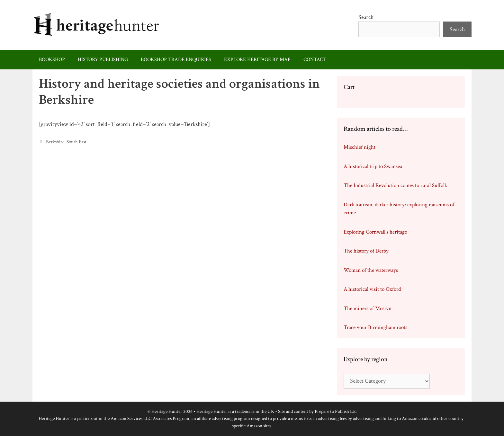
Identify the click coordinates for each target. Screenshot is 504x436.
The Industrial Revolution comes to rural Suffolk (395, 185)
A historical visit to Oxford (372, 289)
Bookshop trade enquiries (176, 60)
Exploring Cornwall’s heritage (375, 232)
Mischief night (360, 147)
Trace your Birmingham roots (375, 327)
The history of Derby (366, 251)
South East (76, 142)
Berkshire (55, 142)
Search (366, 17)
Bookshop (52, 60)
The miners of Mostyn (368, 308)
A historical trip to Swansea (373, 166)
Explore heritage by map (257, 60)
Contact (315, 60)
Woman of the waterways (371, 270)
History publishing (103, 60)
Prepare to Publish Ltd (336, 411)
